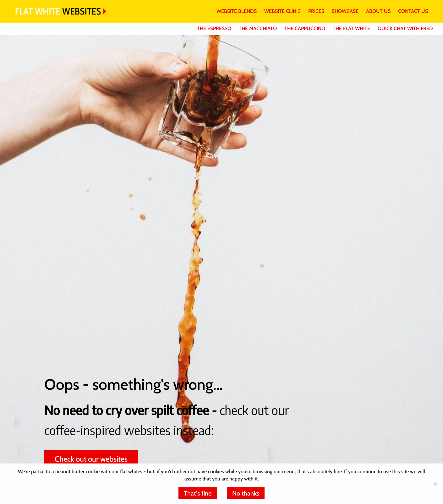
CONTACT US (413, 11)
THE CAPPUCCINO (305, 28)
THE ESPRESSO (214, 28)
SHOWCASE (345, 11)
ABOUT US (378, 11)
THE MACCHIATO (258, 28)
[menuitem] (233, 11)
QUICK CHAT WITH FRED (405, 28)
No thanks (246, 493)
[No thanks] (435, 484)
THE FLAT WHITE (351, 28)
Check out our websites (91, 459)
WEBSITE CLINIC (282, 11)
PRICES (316, 11)
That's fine (198, 493)
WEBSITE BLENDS (237, 11)
